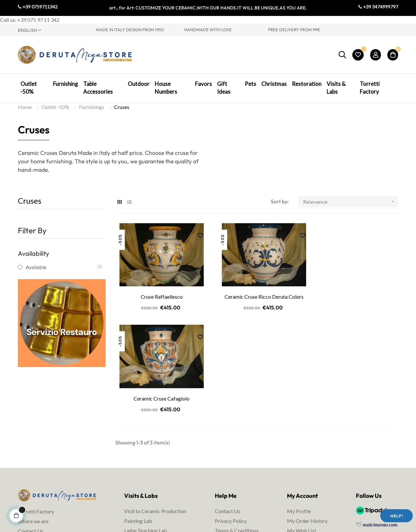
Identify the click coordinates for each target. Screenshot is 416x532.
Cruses (30, 204)
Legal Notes (228, 453)
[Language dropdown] (52, 30)
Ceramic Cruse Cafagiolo (354, 297)
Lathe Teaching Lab (146, 443)
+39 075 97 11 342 (38, 20)
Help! (397, 516)
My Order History (307, 433)
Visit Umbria (32, 453)
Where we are (33, 434)
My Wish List (302, 443)
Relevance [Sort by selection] (351, 205)
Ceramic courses (143, 453)
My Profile (299, 423)
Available (61, 271)
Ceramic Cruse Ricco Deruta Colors (257, 297)
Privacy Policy (231, 433)
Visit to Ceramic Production (155, 423)
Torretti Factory (36, 424)
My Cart (296, 453)
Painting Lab (138, 433)
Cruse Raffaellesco (159, 297)
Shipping (224, 463)
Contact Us (31, 444)
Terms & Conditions (237, 443)
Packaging (227, 472)
